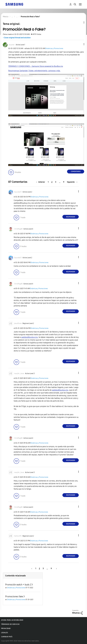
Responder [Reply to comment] (71, 217)
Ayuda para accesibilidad (12, 620)
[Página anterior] (41, 182)
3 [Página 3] (56, 182)
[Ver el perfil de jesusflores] (18, 323)
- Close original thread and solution (17, 38)
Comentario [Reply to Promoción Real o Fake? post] (76, 171)
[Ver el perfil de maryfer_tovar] (19, 374)
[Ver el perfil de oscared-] (12, 45)
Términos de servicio (10, 624)
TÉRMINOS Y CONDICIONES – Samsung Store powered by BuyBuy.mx (36, 66)
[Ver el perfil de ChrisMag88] (18, 229)
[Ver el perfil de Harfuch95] (18, 536)
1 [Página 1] (48, 182)
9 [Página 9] (64, 182)
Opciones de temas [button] (80, 22)
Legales (5, 633)
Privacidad (6, 628)
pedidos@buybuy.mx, (30, 337)
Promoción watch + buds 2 (18, 585)
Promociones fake (14, 596)
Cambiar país (7, 637)
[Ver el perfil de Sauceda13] (18, 192)
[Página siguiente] (72, 182)
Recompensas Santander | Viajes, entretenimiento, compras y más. (34, 71)
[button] (80, 44)
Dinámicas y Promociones (54, 48)
